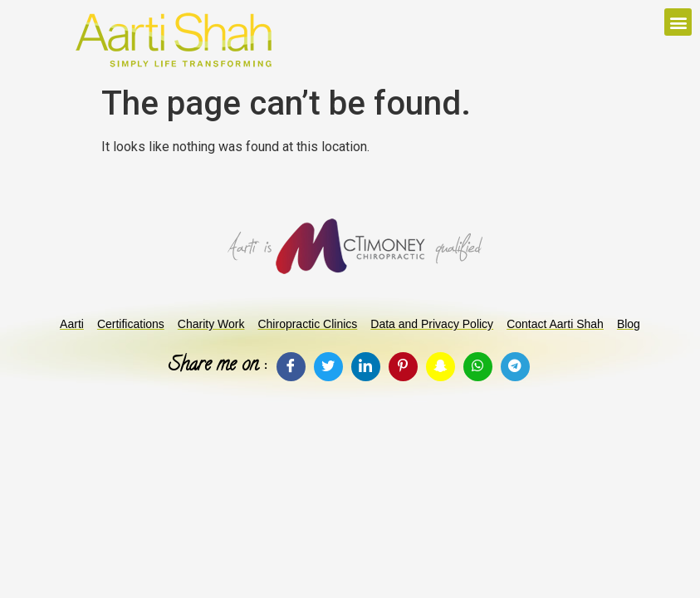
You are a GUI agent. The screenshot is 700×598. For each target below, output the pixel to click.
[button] (678, 22)
